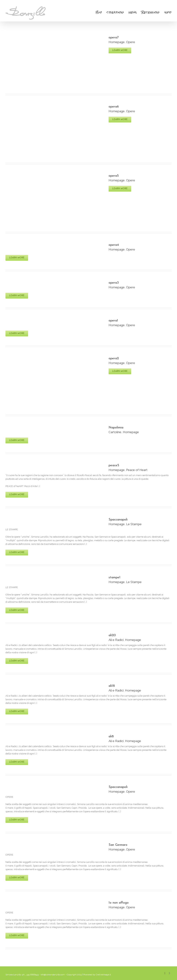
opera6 (114, 107)
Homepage (117, 42)
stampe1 (115, 578)
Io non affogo (119, 903)
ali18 (112, 686)
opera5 (114, 176)
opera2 (114, 358)
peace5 (114, 465)
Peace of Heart (137, 470)
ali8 (111, 737)
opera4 (114, 245)
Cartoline (115, 432)
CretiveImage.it (103, 975)
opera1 (113, 321)
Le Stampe (134, 524)
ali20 (112, 635)
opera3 (114, 283)
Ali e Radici (116, 640)
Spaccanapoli (118, 520)
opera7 (114, 38)
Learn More (120, 50)
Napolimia (116, 428)
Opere (131, 42)
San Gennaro (118, 845)
